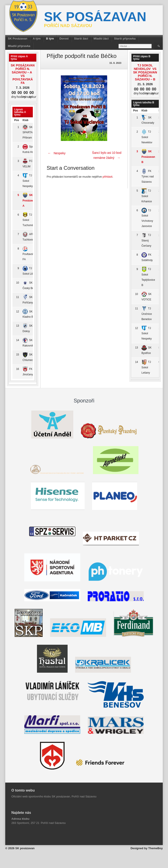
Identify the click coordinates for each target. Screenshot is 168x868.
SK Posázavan (18, 39)
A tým (37, 39)
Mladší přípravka (19, 46)
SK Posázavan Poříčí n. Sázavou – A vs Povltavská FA (23, 74)
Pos (17, 120)
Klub (25, 120)
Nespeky (56, 153)
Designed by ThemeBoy (147, 848)
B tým (50, 39)
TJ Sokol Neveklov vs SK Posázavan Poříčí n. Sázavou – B (145, 72)
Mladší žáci (101, 39)
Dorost (64, 39)
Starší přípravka (125, 39)
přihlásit (108, 177)
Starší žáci (81, 39)
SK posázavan (95, 17)
